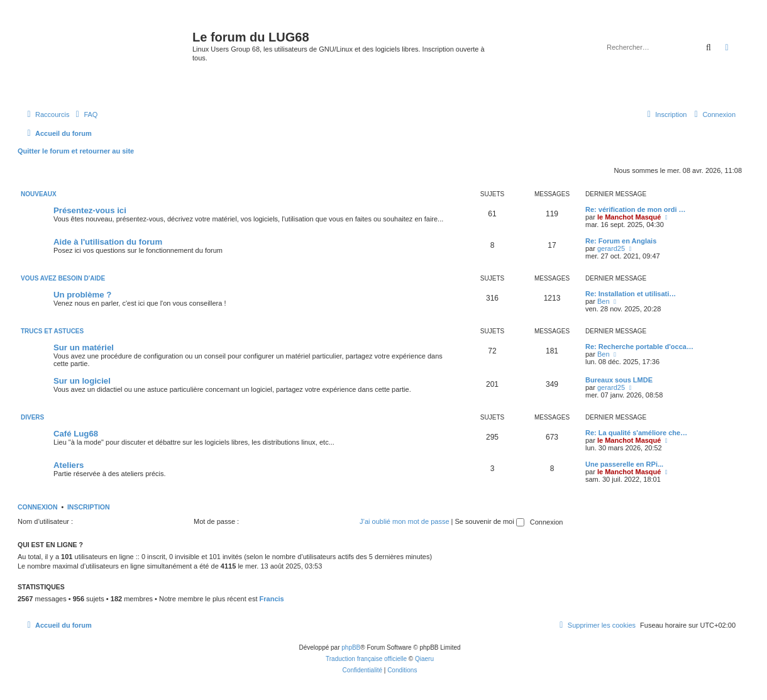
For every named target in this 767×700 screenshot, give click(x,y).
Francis (272, 599)
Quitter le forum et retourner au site (76, 151)
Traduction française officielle (366, 659)
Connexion (38, 507)
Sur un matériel (84, 347)
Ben (604, 301)
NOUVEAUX (39, 194)
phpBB (351, 647)
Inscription (89, 507)
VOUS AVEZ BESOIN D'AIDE (63, 278)
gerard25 (611, 248)
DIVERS (32, 417)
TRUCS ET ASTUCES (52, 331)
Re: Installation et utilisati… (631, 294)
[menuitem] (85, 114)
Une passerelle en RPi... (624, 464)
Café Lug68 (76, 434)
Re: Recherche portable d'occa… (639, 347)
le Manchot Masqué (629, 217)
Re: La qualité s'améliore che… (636, 433)
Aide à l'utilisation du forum (108, 242)
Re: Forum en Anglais (621, 241)
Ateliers (69, 465)
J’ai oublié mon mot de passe (404, 521)
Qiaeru (424, 659)
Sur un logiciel (82, 381)
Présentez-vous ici (90, 210)
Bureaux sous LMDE (619, 380)
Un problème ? (82, 295)
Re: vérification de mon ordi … (636, 209)
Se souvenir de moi (490, 521)
